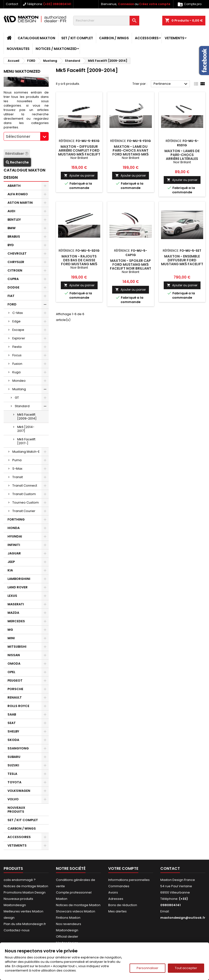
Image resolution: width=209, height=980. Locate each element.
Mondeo (19, 381)
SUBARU (14, 757)
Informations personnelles (129, 880)
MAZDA (13, 613)
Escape (18, 330)
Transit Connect (25, 486)
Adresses (116, 899)
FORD (12, 304)
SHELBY (13, 731)
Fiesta (17, 347)
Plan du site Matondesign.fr (25, 924)
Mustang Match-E (26, 452)
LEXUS (12, 596)
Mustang (19, 389)
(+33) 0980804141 (57, 4)
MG (10, 630)
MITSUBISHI (17, 647)
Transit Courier (24, 511)
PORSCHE (15, 689)
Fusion (17, 364)
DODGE (13, 287)
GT (17, 398)
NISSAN (14, 655)
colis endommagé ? (20, 880)
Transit (18, 477)
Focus (17, 355)
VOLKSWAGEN (19, 791)
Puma (17, 460)
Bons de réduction (123, 905)
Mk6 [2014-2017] (26, 429)
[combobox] (26, 136)
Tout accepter (186, 968)
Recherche (17, 162)
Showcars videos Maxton (76, 911)
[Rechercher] (106, 21)
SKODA (13, 740)
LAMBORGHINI (19, 579)
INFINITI (14, 545)
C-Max (18, 313)
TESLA (12, 774)
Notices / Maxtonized (56, 49)
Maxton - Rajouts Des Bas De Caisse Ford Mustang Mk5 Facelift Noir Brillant (79, 262)
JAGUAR (14, 553)
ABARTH (14, 186)
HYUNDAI (15, 536)
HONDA (14, 528)
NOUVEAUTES (18, 49)
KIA (10, 570)
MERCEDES (16, 621)
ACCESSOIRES (147, 38)
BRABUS (14, 237)
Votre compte (123, 868)
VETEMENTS (174, 38)
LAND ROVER (18, 587)
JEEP (11, 562)
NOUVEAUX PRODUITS (16, 810)
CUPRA (13, 279)
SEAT (12, 723)
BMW (12, 228)
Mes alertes (117, 911)
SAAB (12, 714)
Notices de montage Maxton (26, 886)
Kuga (16, 372)
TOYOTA (14, 782)
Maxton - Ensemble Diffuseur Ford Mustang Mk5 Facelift (182, 260)
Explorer (19, 338)
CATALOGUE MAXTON (36, 38)
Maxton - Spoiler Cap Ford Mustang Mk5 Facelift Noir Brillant (131, 264)
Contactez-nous (17, 930)
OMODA (14, 664)
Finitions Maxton (68, 918)
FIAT (11, 296)
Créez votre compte (155, 4)
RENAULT (15, 697)
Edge (16, 321)
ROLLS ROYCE (18, 706)
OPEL (11, 672)
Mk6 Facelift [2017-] (26, 441)
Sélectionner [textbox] (18, 136)
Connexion (126, 4)
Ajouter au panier (79, 175)
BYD (11, 245)
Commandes (119, 886)
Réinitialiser (17, 154)
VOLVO (13, 799)
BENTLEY (14, 220)
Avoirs (113, 892)
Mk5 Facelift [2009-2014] (27, 416)
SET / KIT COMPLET (77, 38)
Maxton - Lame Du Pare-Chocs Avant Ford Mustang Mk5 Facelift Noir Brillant (131, 152)
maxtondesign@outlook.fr (183, 918)
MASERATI (16, 604)
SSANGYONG (18, 748)
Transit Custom (24, 494)
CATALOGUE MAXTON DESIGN (24, 174)
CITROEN (15, 270)
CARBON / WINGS (114, 38)
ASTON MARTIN (20, 203)
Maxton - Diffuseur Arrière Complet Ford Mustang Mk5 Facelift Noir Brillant (79, 152)
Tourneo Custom (26, 502)
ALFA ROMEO (18, 194)
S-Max (17, 469)
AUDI (11, 211)
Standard (22, 406)
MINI (11, 638)
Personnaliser (147, 968)
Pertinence (171, 84)
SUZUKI (13, 765)
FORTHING (16, 519)
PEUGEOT (15, 681)
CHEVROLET (17, 253)
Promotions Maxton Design (25, 892)
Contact (12, 4)
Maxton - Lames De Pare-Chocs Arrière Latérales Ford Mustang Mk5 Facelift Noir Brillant (182, 159)
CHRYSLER (16, 262)
